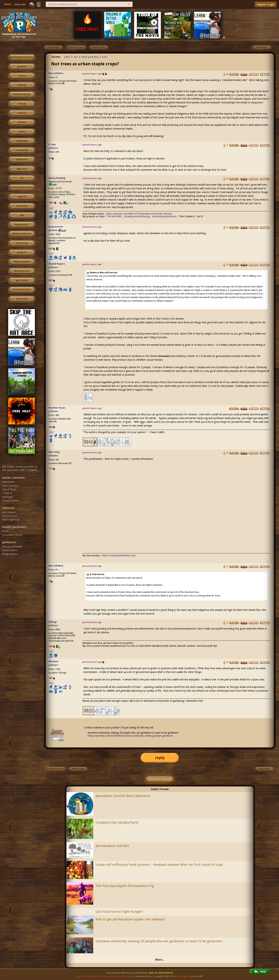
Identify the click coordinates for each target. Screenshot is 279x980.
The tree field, (114, 216)
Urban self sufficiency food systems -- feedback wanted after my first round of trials (159, 865)
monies (22, 113)
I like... (52, 209)
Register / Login (266, 4)
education (22, 206)
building (22, 85)
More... (160, 960)
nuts (76, 57)
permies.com (22, 271)
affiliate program (110, 976)
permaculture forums (22, 57)
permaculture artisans (22, 187)
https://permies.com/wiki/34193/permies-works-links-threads (139, 214)
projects (22, 252)
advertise (94, 976)
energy (22, 104)
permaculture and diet (112, 846)
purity (22, 132)
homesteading (22, 94)
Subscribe (20, 4)
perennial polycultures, (165, 216)
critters (22, 76)
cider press (22, 243)
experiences (22, 225)
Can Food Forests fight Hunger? (119, 912)
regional (22, 197)
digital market (22, 262)
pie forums (22, 280)
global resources (22, 234)
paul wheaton (182, 976)
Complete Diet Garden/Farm (117, 822)
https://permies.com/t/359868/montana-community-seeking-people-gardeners (130, 736)
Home (7, 4)
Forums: (56, 57)
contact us (82, 976)
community (22, 150)
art (22, 178)
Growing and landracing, (137, 216)
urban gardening (90, 57)
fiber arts (22, 169)
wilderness (22, 159)
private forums (22, 290)
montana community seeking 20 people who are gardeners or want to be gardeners (159, 941)
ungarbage (22, 141)
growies (22, 67)
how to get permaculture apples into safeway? (130, 919)
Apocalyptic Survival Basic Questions (123, 796)
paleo (67, 57)
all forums (22, 299)
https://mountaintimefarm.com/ (119, 555)
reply (160, 758)
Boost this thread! (160, 779)
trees (105, 57)
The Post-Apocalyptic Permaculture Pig (125, 886)
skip (22, 215)
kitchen (22, 122)
